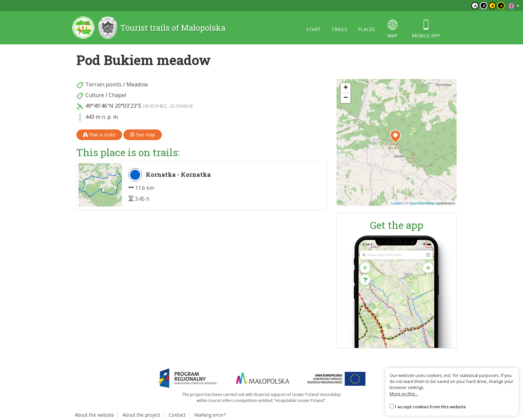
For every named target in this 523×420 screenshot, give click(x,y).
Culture (95, 95)
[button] (395, 136)
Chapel (117, 95)
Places (366, 29)
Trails (339, 29)
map (392, 29)
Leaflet (397, 203)
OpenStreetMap (422, 203)
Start (314, 29)
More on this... (404, 394)
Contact (177, 415)
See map (143, 135)
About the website (94, 415)
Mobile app (426, 29)
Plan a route (99, 135)
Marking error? (210, 415)
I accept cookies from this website (430, 407)
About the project (141, 415)
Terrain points (104, 84)
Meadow (137, 84)
